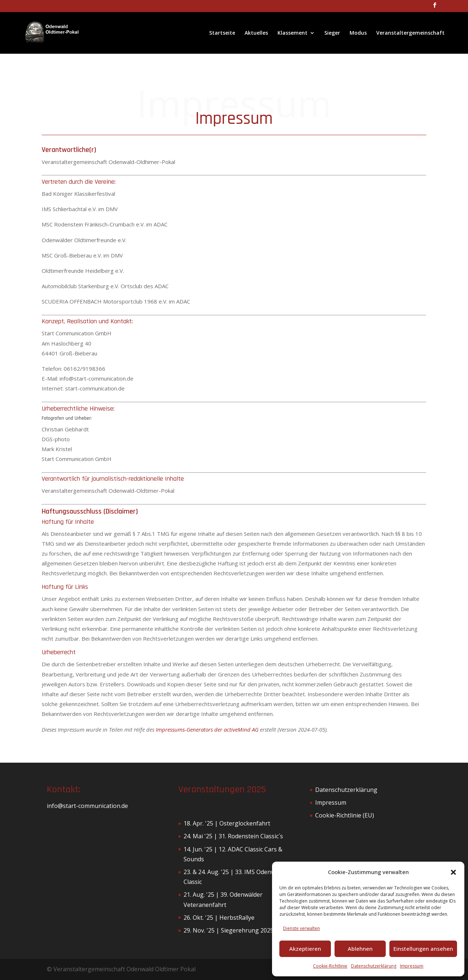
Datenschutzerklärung (374, 966)
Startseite (222, 33)
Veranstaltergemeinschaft (410, 33)
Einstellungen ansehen (423, 949)
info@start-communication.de (87, 806)
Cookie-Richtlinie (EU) (345, 815)
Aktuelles (256, 33)
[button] (453, 872)
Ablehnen (360, 949)
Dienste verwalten (301, 928)
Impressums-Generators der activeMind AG (207, 729)
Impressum (412, 966)
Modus (358, 33)
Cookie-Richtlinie (330, 966)
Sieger (332, 33)
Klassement (292, 33)
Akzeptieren (305, 949)
